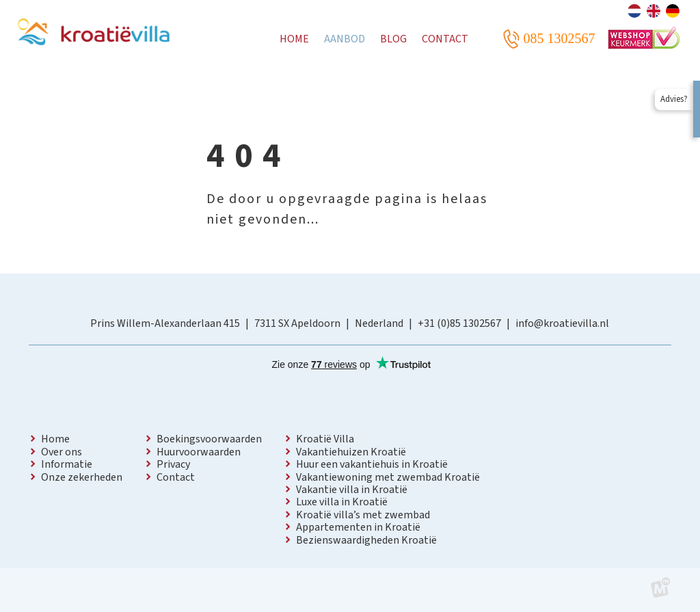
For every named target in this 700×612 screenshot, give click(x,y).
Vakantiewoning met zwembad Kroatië (388, 477)
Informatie (67, 464)
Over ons (62, 452)
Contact (176, 477)
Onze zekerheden (82, 477)
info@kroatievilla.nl (562, 323)
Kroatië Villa (325, 439)
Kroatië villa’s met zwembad (363, 515)
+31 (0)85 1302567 (459, 323)
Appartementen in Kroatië (358, 527)
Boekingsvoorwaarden (209, 439)
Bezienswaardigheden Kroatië (366, 540)
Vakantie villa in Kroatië (352, 490)
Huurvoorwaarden (199, 452)
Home (55, 439)
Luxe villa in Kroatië (342, 502)
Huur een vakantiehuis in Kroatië (372, 464)
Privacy (173, 464)
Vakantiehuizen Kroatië (351, 452)
